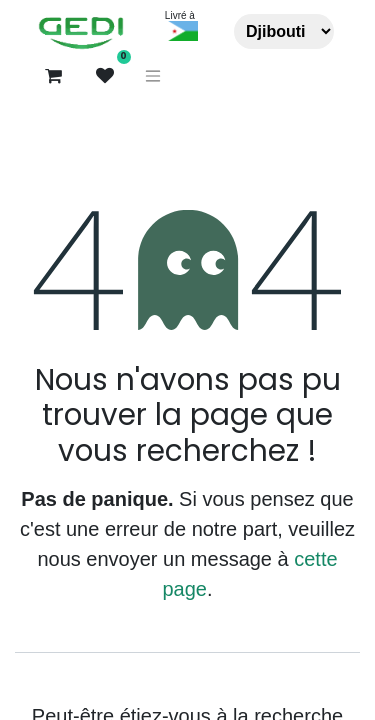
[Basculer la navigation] (153, 76)
